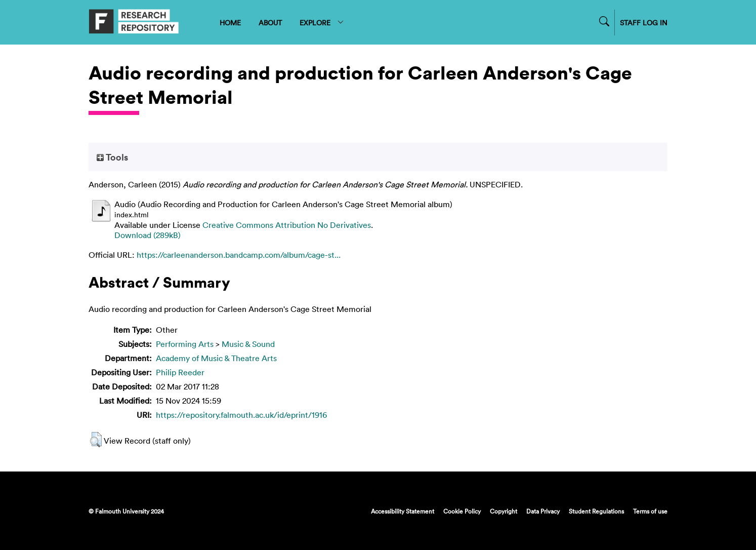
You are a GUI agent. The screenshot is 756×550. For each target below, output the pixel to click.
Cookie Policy (462, 511)
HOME (230, 23)
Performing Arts (185, 344)
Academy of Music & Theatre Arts (216, 358)
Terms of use (650, 511)
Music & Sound (248, 344)
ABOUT (270, 23)
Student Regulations (596, 511)
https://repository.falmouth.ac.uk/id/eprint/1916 (241, 415)
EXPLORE (322, 23)
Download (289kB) (148, 235)
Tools (112, 157)
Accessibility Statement (403, 511)
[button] (96, 440)
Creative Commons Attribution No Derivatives (287, 225)
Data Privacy (543, 511)
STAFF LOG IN (644, 23)
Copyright (503, 511)
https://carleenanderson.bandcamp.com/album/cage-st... (239, 255)
